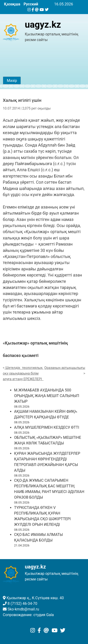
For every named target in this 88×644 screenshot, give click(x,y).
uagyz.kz (43, 25)
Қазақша (12, 4)
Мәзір (12, 81)
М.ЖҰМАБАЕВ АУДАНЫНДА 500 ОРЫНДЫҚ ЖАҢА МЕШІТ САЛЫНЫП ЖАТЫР (47, 396)
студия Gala (44, 615)
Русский (31, 4)
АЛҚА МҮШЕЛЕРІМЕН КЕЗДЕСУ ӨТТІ (47, 427)
